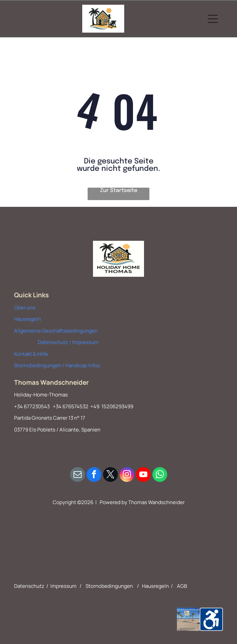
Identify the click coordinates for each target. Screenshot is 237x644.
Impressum (63, 586)
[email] (78, 475)
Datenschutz (29, 586)
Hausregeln (28, 319)
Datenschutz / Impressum (68, 342)
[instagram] (127, 475)
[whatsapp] (160, 475)
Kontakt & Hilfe (31, 354)
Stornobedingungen (109, 586)
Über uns (25, 308)
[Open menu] (213, 19)
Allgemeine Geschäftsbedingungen (56, 331)
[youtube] (143, 475)
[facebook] (94, 475)
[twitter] (110, 475)
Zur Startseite (119, 191)
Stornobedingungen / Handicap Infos (57, 365)
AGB (182, 586)
